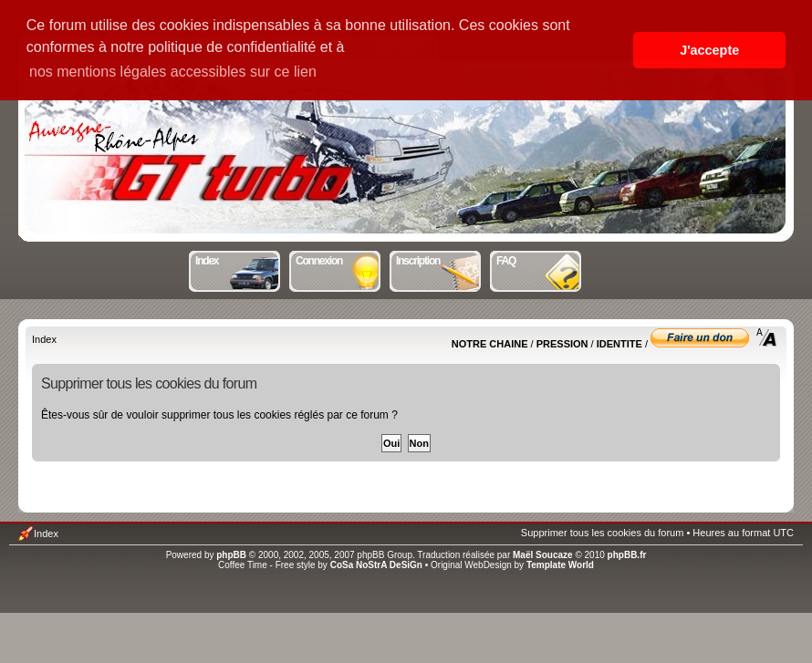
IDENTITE (619, 344)
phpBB (231, 555)
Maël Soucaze (543, 555)
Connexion (339, 259)
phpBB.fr (627, 555)
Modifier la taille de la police (767, 337)
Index (239, 259)
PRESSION (562, 344)
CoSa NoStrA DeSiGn (376, 565)
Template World (560, 565)
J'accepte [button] (709, 50)
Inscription (439, 259)
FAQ (540, 259)
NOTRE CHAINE (490, 344)
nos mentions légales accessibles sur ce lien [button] (173, 72)
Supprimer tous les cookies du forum (603, 533)
